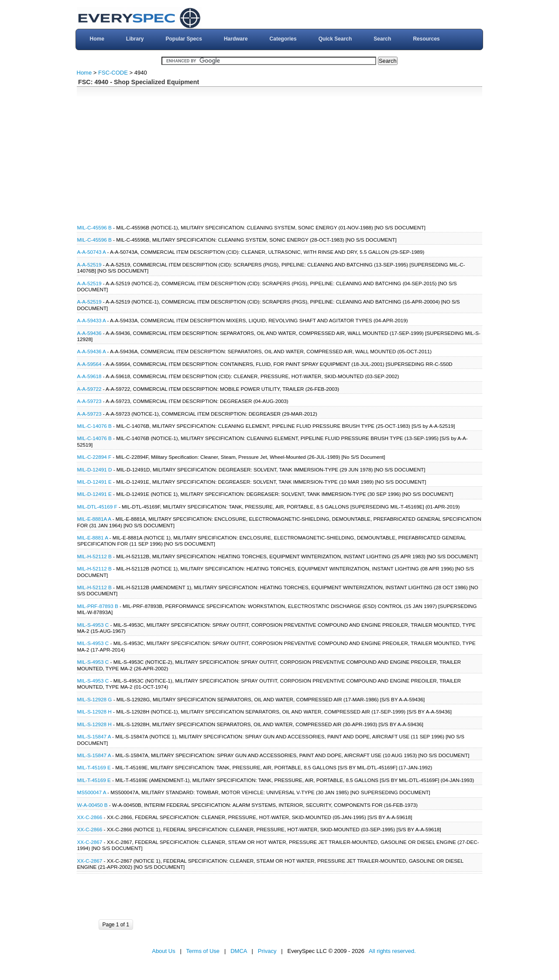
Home (97, 39)
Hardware (236, 39)
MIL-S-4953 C (93, 625)
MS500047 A (92, 792)
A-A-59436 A (92, 351)
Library (135, 39)
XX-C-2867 (91, 842)
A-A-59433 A (92, 320)
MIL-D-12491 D (95, 470)
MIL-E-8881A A (94, 519)
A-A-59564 (90, 364)
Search (382, 39)
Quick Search (335, 39)
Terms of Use (203, 951)
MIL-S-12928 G (95, 699)
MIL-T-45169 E (94, 767)
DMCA (239, 951)
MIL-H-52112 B (94, 556)
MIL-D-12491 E (94, 482)
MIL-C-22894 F (94, 457)
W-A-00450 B (93, 805)
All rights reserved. (392, 951)
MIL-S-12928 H (94, 712)
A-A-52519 (90, 265)
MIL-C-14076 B (94, 426)
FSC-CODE (113, 73)
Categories (283, 39)
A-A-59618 (90, 376)
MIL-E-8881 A (93, 538)
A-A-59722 (90, 389)
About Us (163, 951)
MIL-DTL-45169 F (97, 507)
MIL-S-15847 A (94, 736)
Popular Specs (184, 39)
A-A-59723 (90, 401)
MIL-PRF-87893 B (98, 606)
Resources (426, 39)
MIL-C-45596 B (94, 227)
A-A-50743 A (92, 252)
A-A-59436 (90, 333)
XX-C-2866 (91, 817)
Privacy (267, 951)
